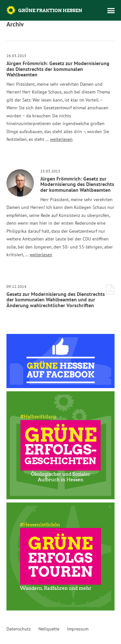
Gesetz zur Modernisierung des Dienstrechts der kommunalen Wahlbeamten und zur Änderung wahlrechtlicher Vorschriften (56, 300)
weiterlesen (61, 139)
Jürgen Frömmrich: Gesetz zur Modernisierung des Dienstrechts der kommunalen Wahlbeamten (58, 69)
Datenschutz (19, 629)
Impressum (78, 629)
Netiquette (49, 629)
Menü (111, 11)
